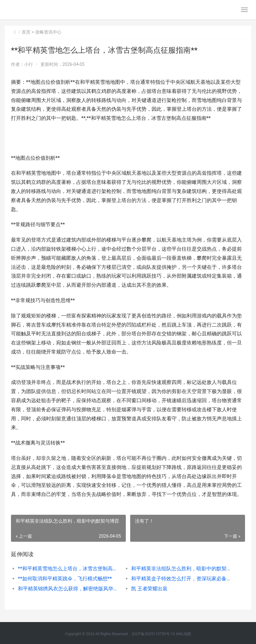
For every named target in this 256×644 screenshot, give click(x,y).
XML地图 (183, 634)
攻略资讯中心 (48, 32)
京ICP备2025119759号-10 (153, 634)
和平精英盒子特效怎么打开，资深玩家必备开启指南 (182, 579)
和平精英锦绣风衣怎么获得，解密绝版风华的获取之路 (69, 589)
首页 (26, 32)
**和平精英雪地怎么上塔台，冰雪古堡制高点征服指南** (69, 569)
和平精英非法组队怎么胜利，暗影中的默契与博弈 (182, 569)
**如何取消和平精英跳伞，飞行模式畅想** (65, 579)
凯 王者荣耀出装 (149, 589)
